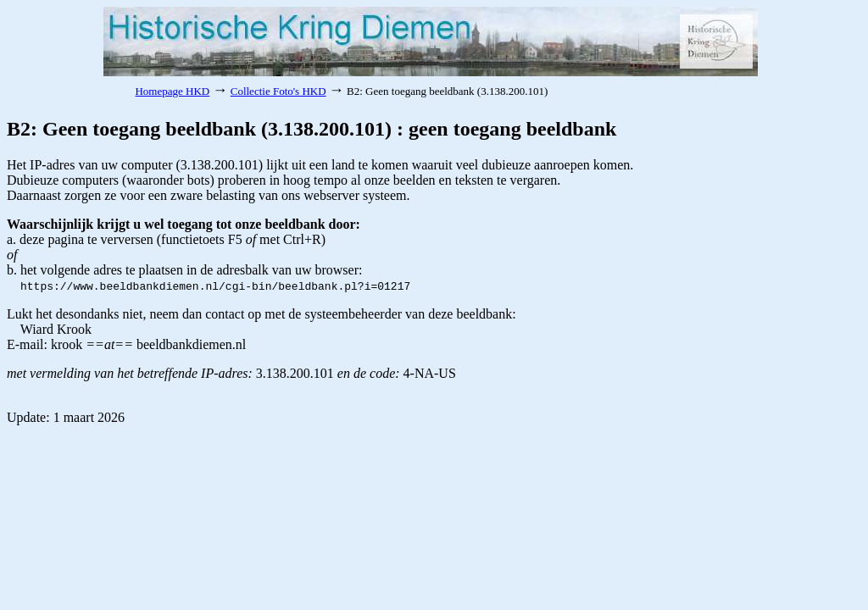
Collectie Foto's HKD (278, 91)
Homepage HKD (172, 91)
